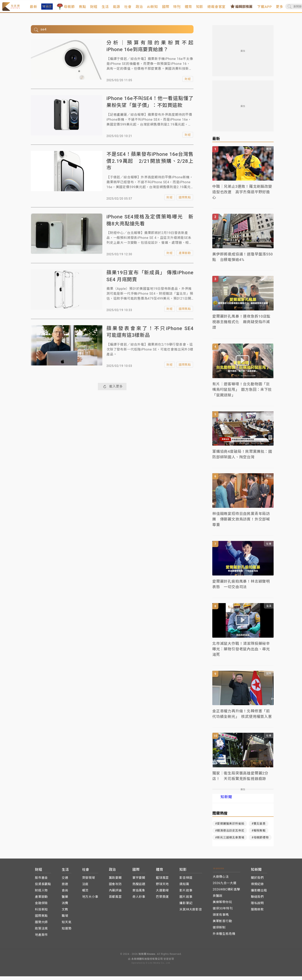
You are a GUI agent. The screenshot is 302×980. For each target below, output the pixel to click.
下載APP (275, 9)
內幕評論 (115, 894)
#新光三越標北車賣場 (230, 841)
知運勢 (67, 932)
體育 (199, 9)
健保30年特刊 (223, 912)
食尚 (65, 894)
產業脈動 (185, 257)
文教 (65, 913)
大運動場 (162, 894)
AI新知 (163, 9)
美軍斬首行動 (222, 925)
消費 (65, 907)
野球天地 (162, 888)
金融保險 (41, 907)
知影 (210, 9)
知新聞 (226, 801)
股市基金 (41, 882)
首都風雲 (115, 901)
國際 (176, 9)
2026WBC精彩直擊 (226, 893)
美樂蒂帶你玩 (222, 906)
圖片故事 (186, 901)
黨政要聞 (115, 882)
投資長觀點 (43, 888)
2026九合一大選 (225, 887)
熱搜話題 (139, 888)
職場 (65, 920)
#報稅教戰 (258, 834)
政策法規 (41, 932)
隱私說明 (257, 907)
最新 (44, 9)
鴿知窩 (184, 888)
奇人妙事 (139, 901)
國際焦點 (185, 201)
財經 (104, 9)
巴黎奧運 (162, 901)
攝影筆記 (186, 907)
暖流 (85, 894)
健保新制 (219, 931)
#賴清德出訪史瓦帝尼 (230, 834)
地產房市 (41, 939)
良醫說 (218, 900)
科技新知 (41, 913)
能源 (127, 9)
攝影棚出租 (259, 894)
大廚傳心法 (221, 881)
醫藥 (65, 901)
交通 (65, 882)
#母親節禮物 (260, 841)
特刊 (188, 9)
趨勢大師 (41, 926)
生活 (116, 9)
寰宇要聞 (139, 882)
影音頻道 (186, 882)
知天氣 (67, 926)
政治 (150, 9)
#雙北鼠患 (258, 827)
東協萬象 (139, 894)
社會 (139, 9)
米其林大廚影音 (191, 913)
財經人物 (41, 894)
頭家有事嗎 (221, 919)
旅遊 (65, 888)
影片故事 (186, 894)
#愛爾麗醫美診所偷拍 (230, 827)
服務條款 (257, 913)
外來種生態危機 (224, 938)
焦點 (93, 9)
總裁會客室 (227, 9)
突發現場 (89, 882)
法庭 (85, 888)
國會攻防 (115, 888)
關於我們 (257, 882)
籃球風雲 (162, 882)
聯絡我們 (257, 901)
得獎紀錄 (257, 888)
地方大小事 (90, 901)
